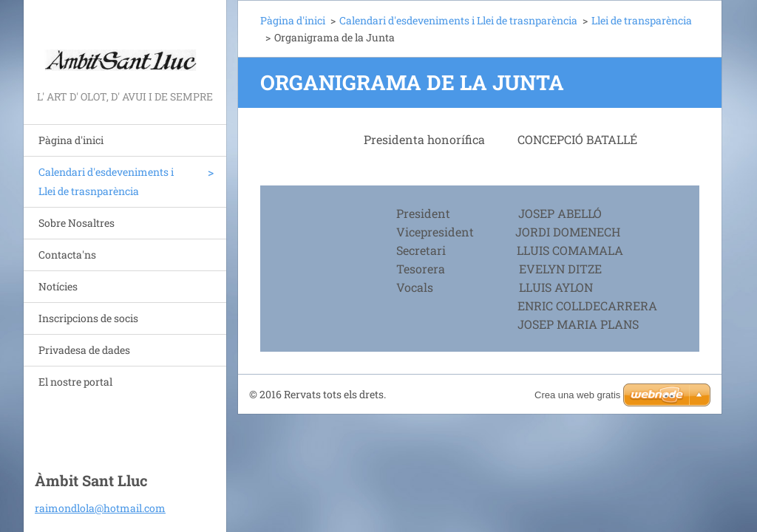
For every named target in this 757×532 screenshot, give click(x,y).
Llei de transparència (642, 20)
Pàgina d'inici (71, 140)
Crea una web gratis (577, 395)
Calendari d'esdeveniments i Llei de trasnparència (106, 181)
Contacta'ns (67, 255)
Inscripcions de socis (88, 318)
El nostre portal (75, 382)
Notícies (58, 286)
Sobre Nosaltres (77, 223)
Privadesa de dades (84, 350)
